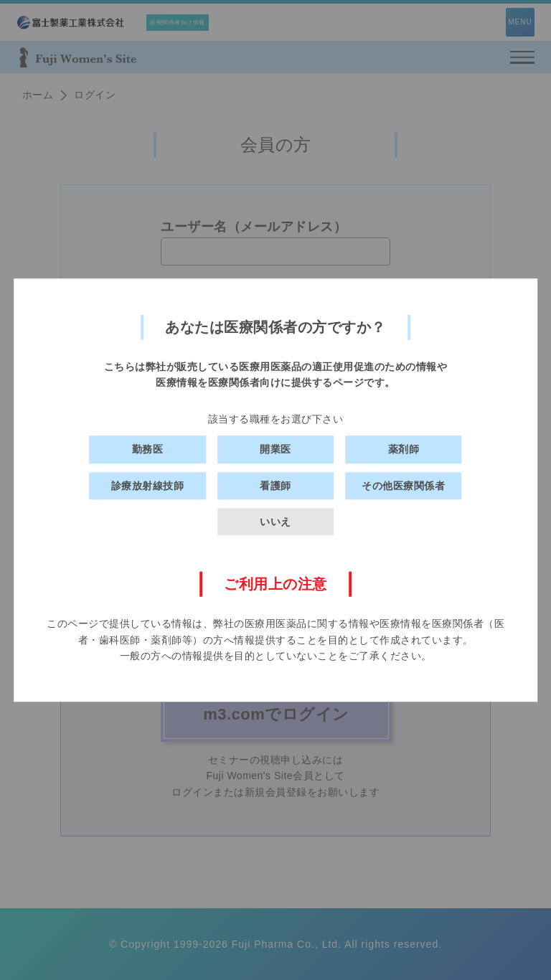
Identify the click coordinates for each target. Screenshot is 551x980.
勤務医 (148, 449)
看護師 (275, 486)
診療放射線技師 (148, 486)
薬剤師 (404, 449)
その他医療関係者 (403, 486)
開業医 (275, 449)
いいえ (275, 522)
